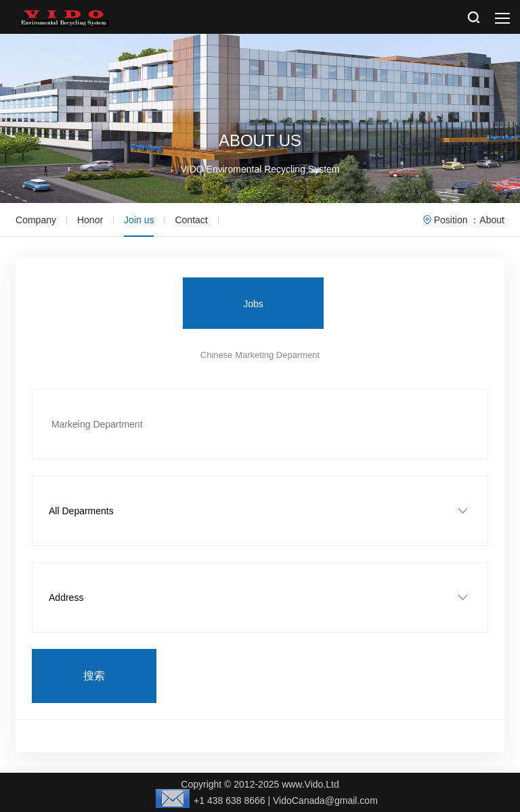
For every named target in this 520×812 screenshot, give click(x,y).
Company (36, 220)
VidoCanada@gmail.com (325, 800)
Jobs (253, 304)
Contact (191, 220)
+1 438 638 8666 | (214, 800)
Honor (90, 220)
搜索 (94, 676)
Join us (139, 220)
